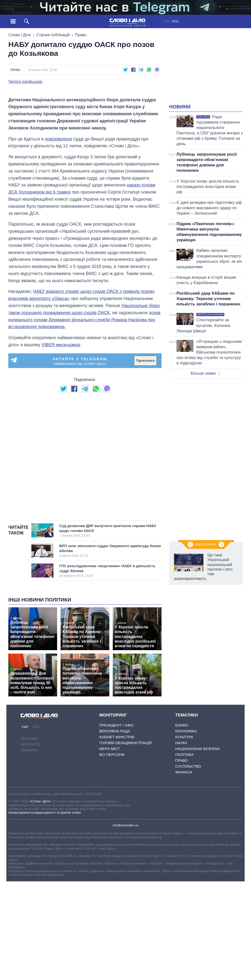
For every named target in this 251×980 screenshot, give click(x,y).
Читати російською (25, 82)
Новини (180, 107)
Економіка (186, 830)
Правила (29, 849)
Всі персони (112, 853)
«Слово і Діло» (40, 900)
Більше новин (205, 373)
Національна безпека (198, 847)
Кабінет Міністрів (117, 836)
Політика (184, 853)
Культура (184, 836)
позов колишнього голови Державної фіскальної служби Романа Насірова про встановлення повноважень (84, 419)
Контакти (30, 843)
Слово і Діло (20, 35)
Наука (181, 842)
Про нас (29, 837)
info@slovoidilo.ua (125, 924)
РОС (176, 21)
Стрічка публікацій (53, 35)
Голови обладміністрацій (125, 842)
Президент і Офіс (117, 824)
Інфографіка (206, 544)
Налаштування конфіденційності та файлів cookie (45, 911)
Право (81, 35)
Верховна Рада (115, 830)
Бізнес (182, 824)
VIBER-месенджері (61, 444)
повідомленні (58, 238)
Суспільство (188, 865)
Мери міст (110, 847)
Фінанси (184, 871)
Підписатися (145, 459)
